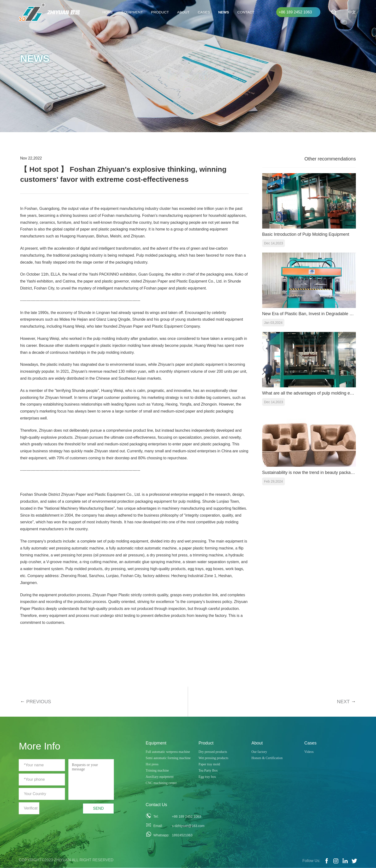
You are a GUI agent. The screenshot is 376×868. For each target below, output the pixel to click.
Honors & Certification (267, 758)
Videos (309, 752)
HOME (108, 12)
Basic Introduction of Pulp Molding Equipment (306, 234)
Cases (204, 12)
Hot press (152, 764)
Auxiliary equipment (160, 777)
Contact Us (156, 805)
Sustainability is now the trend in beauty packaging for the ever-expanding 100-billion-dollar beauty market (309, 472)
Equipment (132, 12)
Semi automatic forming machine (168, 758)
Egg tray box (207, 777)
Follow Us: (311, 861)
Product (160, 12)
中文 (352, 12)
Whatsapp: (160, 835)
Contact (246, 12)
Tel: (156, 816)
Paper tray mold (209, 764)
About (183, 12)
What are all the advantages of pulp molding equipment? (309, 393)
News (224, 12)
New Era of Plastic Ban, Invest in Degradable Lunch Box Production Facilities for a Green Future (309, 314)
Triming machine (157, 771)
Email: (158, 826)
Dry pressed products (213, 752)
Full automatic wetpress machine (168, 752)
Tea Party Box (208, 771)
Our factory (259, 752)
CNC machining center (161, 783)
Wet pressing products (213, 758)
